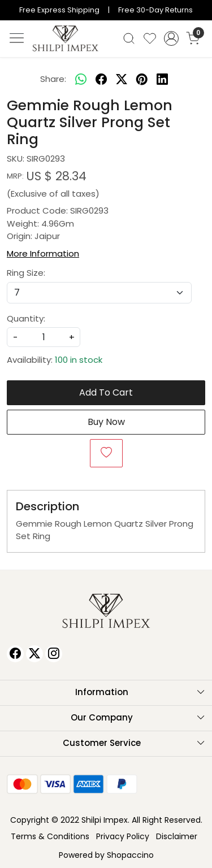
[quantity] (44, 337)
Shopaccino (130, 855)
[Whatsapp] (81, 80)
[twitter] (122, 80)
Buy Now (106, 422)
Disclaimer (177, 836)
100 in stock (79, 360)
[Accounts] (171, 38)
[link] (129, 38)
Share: (53, 79)
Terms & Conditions (50, 836)
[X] (34, 654)
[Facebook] (15, 654)
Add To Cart (106, 392)
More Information (43, 253)
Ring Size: (26, 273)
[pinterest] (142, 80)
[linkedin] (162, 80)
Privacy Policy (123, 836)
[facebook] (101, 80)
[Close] (199, 13)
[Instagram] (54, 654)
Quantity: (26, 318)
